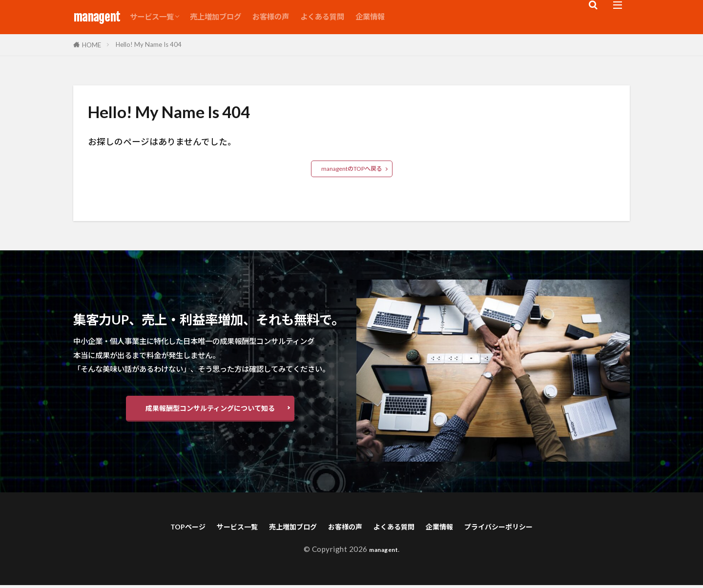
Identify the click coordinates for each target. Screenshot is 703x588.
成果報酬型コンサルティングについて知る (210, 409)
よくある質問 (322, 17)
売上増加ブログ (216, 17)
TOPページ (151, 528)
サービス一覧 (152, 17)
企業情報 (370, 17)
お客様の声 (271, 17)
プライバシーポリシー (531, 528)
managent (97, 17)
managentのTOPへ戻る (352, 169)
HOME (92, 45)
